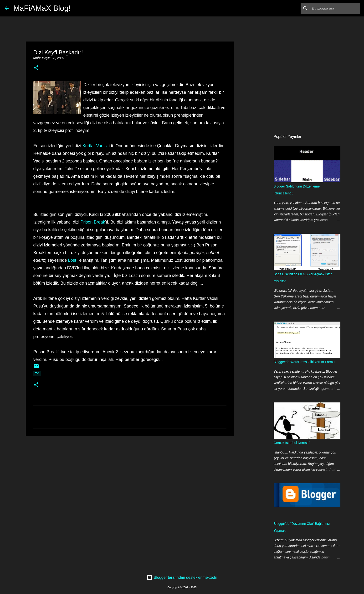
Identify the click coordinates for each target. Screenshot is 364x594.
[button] (36, 68)
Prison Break (93, 222)
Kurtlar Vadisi (95, 146)
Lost (72, 260)
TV (37, 374)
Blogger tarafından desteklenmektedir (182, 577)
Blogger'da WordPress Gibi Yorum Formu (304, 362)
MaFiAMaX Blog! (42, 8)
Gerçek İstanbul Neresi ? (292, 443)
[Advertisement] (130, 477)
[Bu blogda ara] (335, 8)
